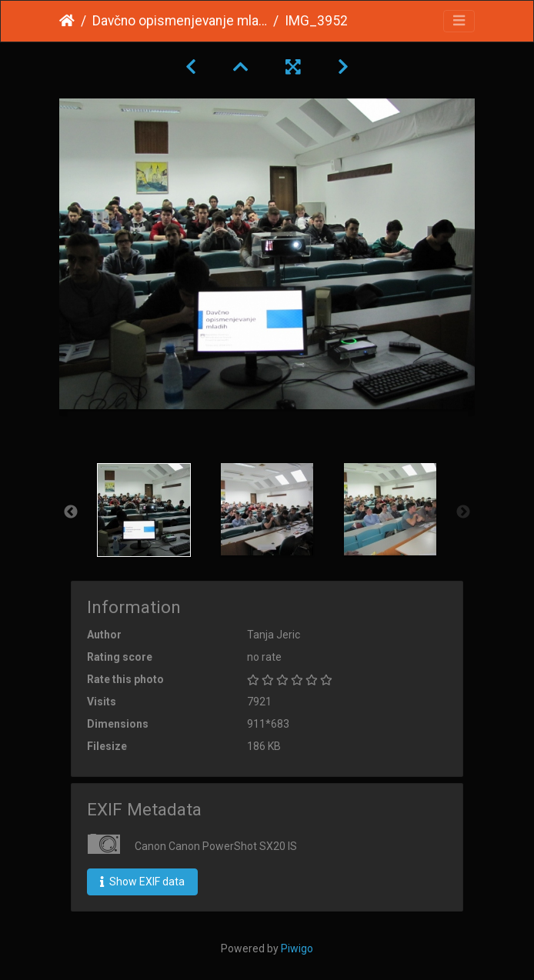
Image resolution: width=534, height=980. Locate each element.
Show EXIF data (142, 882)
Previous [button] (71, 512)
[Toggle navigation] (459, 21)
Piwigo (297, 948)
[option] (144, 510)
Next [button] (463, 512)
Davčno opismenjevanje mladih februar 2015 (180, 21)
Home (67, 21)
